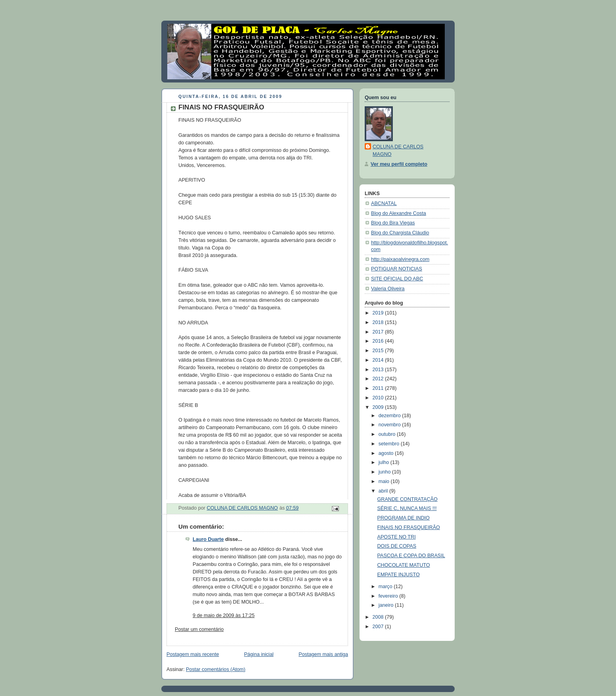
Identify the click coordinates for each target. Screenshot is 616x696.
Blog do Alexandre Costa (399, 213)
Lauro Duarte (208, 539)
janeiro (387, 605)
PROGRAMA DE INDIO (404, 518)
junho (385, 472)
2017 (379, 332)
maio (385, 481)
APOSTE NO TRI (397, 537)
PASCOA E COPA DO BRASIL (411, 556)
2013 (379, 370)
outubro (388, 434)
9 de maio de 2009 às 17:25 (224, 615)
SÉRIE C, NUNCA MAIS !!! (407, 508)
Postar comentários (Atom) (216, 669)
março (386, 587)
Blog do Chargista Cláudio (400, 233)
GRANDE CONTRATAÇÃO (407, 499)
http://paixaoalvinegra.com (400, 259)
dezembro (390, 416)
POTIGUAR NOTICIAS (397, 269)
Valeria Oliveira (388, 289)
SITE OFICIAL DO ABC (397, 279)
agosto (387, 453)
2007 (379, 627)
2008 (379, 617)
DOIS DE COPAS (397, 546)
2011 (379, 388)
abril (384, 491)
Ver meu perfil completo (399, 164)
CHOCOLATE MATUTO (404, 565)
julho (385, 462)
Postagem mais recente (193, 654)
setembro (390, 444)
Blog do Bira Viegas (393, 223)
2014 (379, 360)
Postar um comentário (199, 629)
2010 (379, 398)
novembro (390, 425)
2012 (379, 379)
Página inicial (259, 654)
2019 (379, 313)
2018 (379, 322)
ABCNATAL (384, 203)
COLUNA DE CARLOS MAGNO (398, 151)
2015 (379, 351)
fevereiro (389, 596)
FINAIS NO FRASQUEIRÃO (409, 527)
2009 (379, 407)
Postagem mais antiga (323, 654)
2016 (379, 341)
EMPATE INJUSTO (399, 575)
